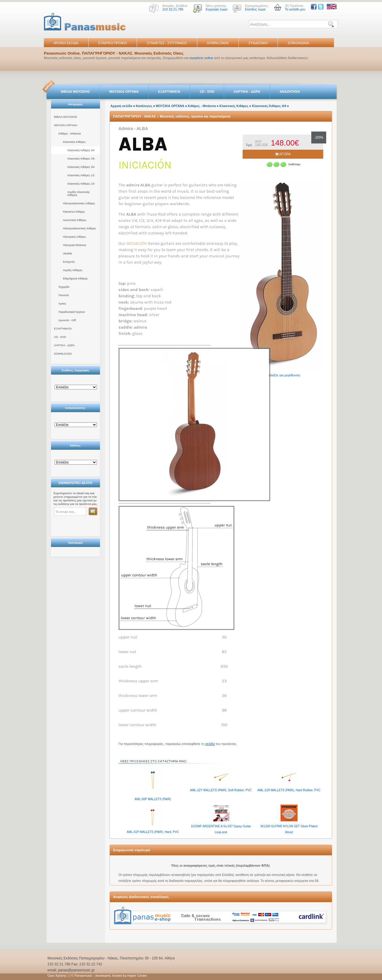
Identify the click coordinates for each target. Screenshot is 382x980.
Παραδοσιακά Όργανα (72, 312)
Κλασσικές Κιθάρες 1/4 (81, 184)
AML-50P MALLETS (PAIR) (153, 799)
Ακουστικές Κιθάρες (75, 220)
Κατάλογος (144, 106)
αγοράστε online (201, 58)
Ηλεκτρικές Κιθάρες (74, 237)
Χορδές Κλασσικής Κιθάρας (79, 194)
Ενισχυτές (69, 262)
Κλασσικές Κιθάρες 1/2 (81, 175)
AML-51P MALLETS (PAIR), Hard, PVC (153, 832)
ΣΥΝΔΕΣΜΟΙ (258, 43)
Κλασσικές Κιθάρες (74, 142)
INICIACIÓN (137, 244)
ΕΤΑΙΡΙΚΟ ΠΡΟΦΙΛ (113, 43)
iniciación (145, 165)
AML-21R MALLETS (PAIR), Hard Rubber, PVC (289, 790)
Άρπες (62, 304)
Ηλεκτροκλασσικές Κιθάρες (79, 203)
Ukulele (67, 253)
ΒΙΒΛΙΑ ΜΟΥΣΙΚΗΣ (75, 92)
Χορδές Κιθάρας (73, 270)
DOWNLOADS (218, 43)
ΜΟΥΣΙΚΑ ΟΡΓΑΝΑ (124, 92)
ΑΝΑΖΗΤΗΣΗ (290, 92)
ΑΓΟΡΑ (283, 154)
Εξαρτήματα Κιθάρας (75, 279)
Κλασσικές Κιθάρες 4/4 (81, 150)
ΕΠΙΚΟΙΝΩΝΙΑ (298, 43)
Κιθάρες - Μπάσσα (70, 134)
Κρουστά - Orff (67, 320)
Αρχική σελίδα (121, 106)
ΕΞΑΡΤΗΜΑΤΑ (169, 92)
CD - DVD (207, 92)
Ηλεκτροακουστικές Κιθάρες (80, 228)
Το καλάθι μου (295, 9)
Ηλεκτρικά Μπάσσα (74, 245)
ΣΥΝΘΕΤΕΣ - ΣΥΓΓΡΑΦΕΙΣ (167, 43)
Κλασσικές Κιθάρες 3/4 (81, 167)
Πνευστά (64, 295)
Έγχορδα (64, 287)
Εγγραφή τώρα (217, 9)
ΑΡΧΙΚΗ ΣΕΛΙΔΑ (66, 43)
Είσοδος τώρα (255, 9)
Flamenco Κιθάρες (74, 212)
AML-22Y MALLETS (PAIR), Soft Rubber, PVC (221, 790)
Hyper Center (137, 976)
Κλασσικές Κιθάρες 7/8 (81, 159)
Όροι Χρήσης (57, 976)
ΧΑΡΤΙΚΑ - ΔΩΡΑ (247, 92)
